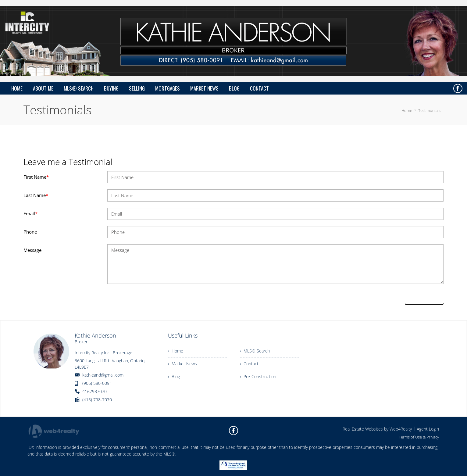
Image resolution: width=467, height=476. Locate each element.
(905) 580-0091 (97, 383)
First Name (36, 177)
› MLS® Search (255, 351)
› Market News (182, 364)
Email (30, 213)
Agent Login (428, 429)
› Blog (174, 376)
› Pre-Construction (258, 376)
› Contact (249, 364)
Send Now (424, 297)
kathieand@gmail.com (103, 375)
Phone (30, 232)
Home (407, 110)
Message (32, 250)
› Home (176, 351)
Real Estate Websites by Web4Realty (377, 429)
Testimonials (429, 110)
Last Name (36, 195)
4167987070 (94, 391)
